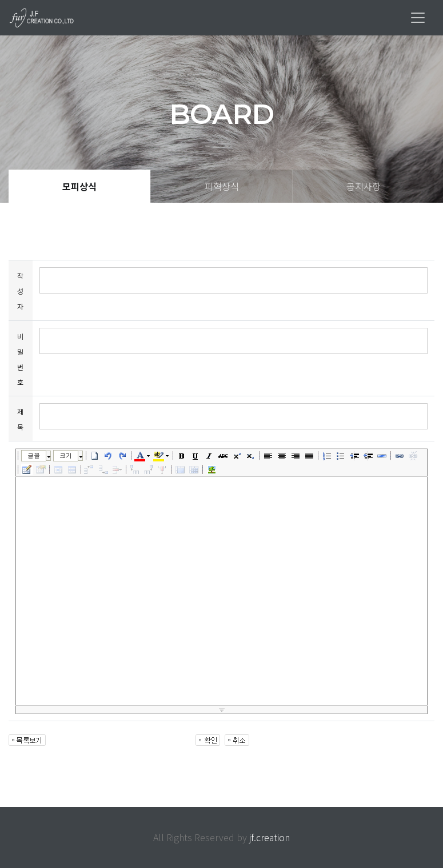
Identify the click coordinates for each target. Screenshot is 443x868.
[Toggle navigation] (418, 18)
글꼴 (34, 455)
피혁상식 (222, 186)
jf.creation (270, 837)
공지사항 (364, 186)
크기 (66, 455)
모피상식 (79, 186)
